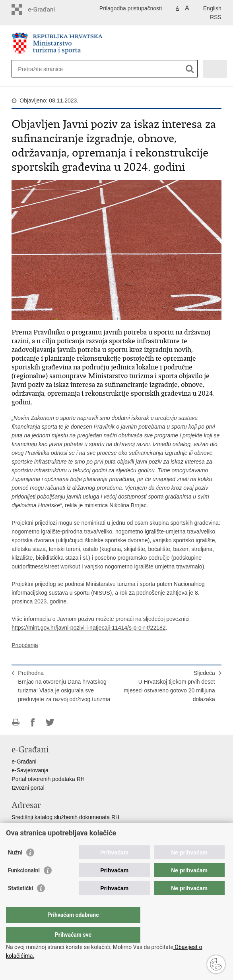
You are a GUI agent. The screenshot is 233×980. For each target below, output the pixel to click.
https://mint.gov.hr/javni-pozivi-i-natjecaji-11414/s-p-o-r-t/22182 (88, 628)
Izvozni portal (28, 788)
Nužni (15, 868)
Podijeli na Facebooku (33, 722)
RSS (216, 17)
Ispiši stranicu (16, 722)
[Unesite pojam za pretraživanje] (89, 69)
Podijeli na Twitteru (50, 722)
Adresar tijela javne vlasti (42, 826)
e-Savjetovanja (30, 770)
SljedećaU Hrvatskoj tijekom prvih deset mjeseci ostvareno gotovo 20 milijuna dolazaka (169, 686)
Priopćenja (25, 645)
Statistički (20, 904)
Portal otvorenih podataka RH (48, 779)
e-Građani (24, 762)
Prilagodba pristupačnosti (131, 8)
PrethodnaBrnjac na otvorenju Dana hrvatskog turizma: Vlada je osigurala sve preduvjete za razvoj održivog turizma (64, 686)
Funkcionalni (24, 886)
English (212, 8)
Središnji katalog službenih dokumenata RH (65, 817)
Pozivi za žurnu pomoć (40, 835)
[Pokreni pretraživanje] (190, 69)
